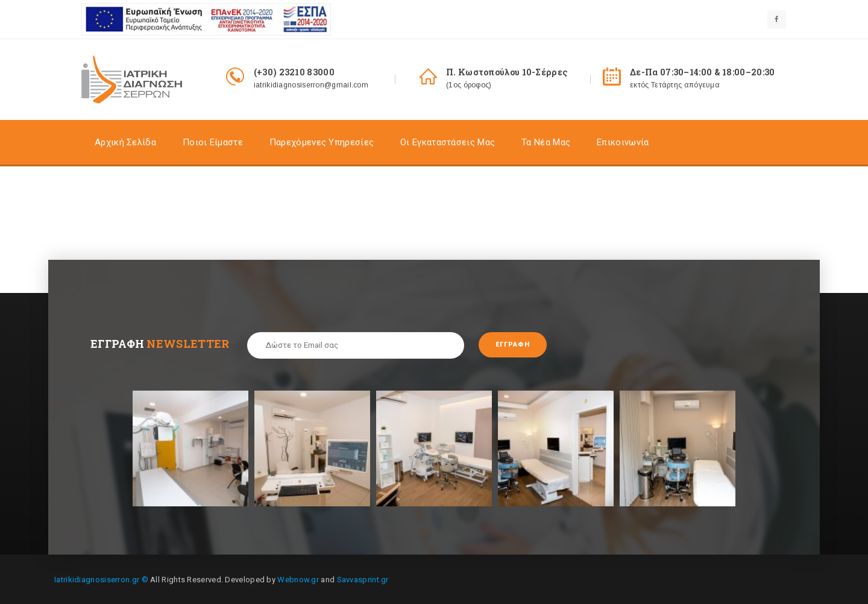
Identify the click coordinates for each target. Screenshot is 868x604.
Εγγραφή (517, 345)
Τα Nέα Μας (546, 142)
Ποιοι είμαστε (213, 142)
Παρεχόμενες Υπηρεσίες (322, 142)
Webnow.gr (298, 578)
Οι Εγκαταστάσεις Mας (448, 142)
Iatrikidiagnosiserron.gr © (101, 578)
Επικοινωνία (623, 142)
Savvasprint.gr (363, 578)
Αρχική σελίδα (125, 142)
